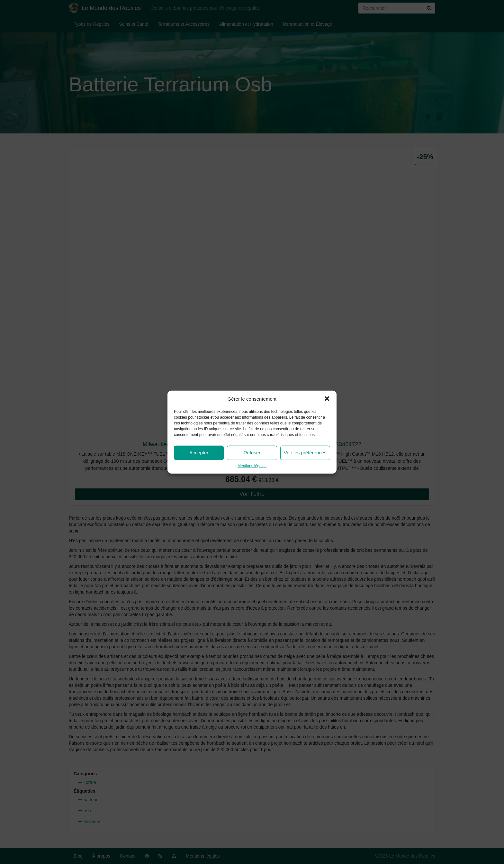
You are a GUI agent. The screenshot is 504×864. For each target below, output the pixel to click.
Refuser (252, 453)
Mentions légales (252, 466)
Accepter (199, 453)
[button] (327, 399)
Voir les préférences (305, 453)
